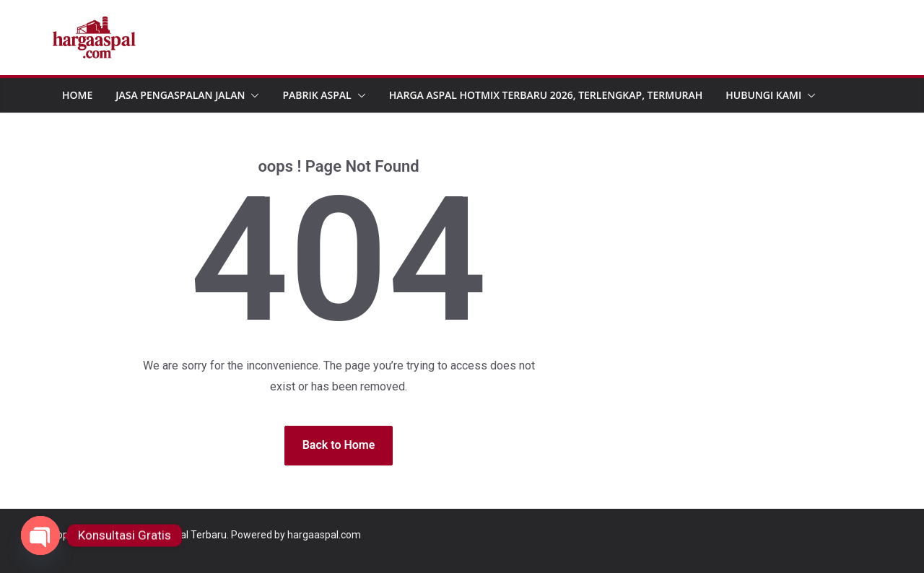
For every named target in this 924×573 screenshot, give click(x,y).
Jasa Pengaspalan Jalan (180, 95)
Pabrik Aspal (317, 95)
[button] (252, 95)
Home (77, 95)
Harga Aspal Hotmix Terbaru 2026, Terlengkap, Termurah (546, 95)
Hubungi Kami (763, 95)
